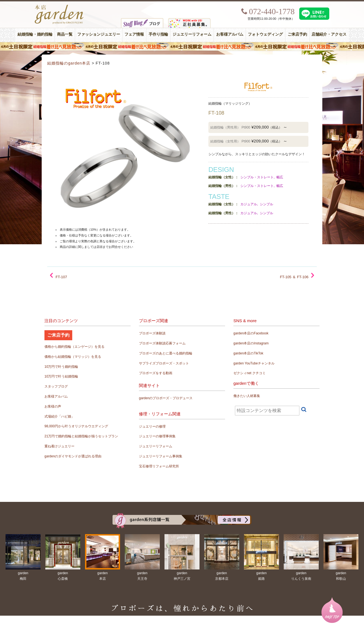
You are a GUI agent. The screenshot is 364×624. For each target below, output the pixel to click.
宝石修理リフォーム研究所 (159, 466)
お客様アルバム (230, 34)
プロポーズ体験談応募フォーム (162, 343)
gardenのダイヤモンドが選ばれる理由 (73, 456)
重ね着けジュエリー (59, 446)
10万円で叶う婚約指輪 (61, 367)
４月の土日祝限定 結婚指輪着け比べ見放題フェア (182, 46)
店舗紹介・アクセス (329, 34)
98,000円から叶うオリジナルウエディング (76, 426)
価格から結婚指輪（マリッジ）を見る (73, 357)
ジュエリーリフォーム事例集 (161, 456)
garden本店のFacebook (251, 333)
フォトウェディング (265, 34)
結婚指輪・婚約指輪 (35, 34)
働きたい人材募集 (247, 396)
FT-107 (61, 277)
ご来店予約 (297, 34)
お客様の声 (53, 406)
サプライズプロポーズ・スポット (164, 363)
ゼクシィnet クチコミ (250, 373)
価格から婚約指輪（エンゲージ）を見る (74, 347)
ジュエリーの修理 (152, 426)
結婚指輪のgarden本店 (69, 63)
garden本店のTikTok (248, 353)
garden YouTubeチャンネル (254, 363)
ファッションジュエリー (99, 34)
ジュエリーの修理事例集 (157, 436)
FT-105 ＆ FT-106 (294, 277)
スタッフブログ (56, 386)
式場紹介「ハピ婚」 (59, 416)
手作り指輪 (158, 34)
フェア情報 (134, 34)
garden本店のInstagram (251, 343)
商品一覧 (65, 34)
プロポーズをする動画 (156, 373)
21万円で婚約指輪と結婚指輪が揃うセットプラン (81, 436)
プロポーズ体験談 (152, 333)
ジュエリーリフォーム (192, 34)
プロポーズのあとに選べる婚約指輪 (166, 353)
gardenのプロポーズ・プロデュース (166, 398)
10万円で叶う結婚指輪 (61, 376)
